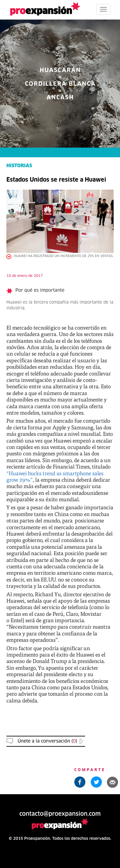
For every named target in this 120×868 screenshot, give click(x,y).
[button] (113, 782)
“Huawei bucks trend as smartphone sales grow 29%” (55, 476)
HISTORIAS (19, 166)
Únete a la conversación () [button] (47, 741)
